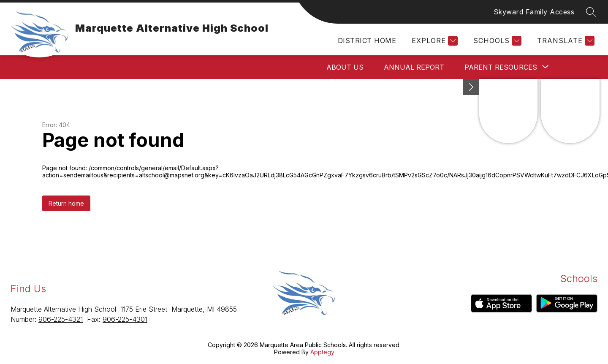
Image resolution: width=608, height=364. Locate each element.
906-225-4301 (125, 319)
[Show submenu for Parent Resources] (501, 67)
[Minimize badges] (471, 87)
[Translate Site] (565, 41)
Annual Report (414, 67)
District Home (367, 41)
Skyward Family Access (534, 12)
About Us (345, 67)
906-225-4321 (61, 319)
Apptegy (322, 352)
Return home (66, 203)
